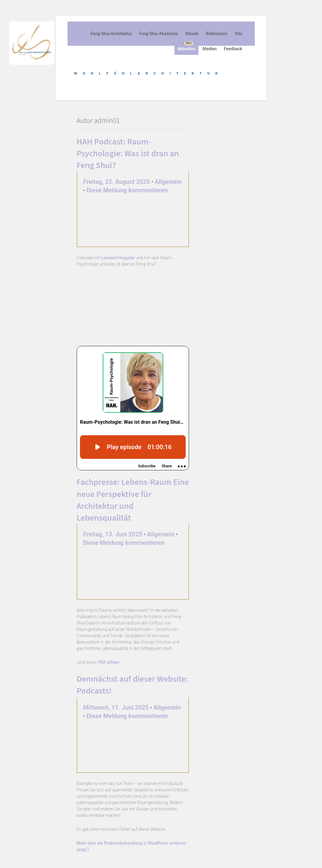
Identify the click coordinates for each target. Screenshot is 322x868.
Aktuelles (186, 49)
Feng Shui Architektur (111, 34)
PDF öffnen (109, 662)
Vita (239, 34)
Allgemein (168, 182)
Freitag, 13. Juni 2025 (113, 534)
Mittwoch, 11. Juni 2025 (116, 707)
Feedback (233, 49)
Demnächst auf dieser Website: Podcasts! (133, 685)
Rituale (192, 34)
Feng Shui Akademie (159, 34)
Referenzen (216, 34)
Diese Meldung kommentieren (127, 190)
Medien (209, 49)
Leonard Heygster (118, 258)
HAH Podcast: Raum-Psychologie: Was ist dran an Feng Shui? (128, 154)
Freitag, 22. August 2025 (117, 182)
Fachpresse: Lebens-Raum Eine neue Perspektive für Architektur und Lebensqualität (133, 500)
